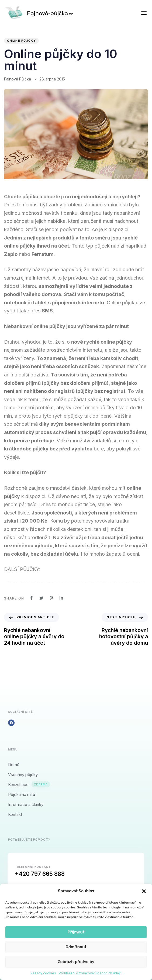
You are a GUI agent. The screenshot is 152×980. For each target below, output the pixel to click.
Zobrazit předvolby (76, 962)
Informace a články (26, 804)
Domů (14, 765)
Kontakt (15, 814)
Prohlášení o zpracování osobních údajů (90, 973)
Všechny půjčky (23, 775)
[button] (144, 891)
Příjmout (76, 932)
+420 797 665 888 (40, 874)
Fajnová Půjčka (18, 79)
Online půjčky (21, 41)
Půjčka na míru (22, 794)
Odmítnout (76, 947)
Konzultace (29, 785)
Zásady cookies (43, 973)
